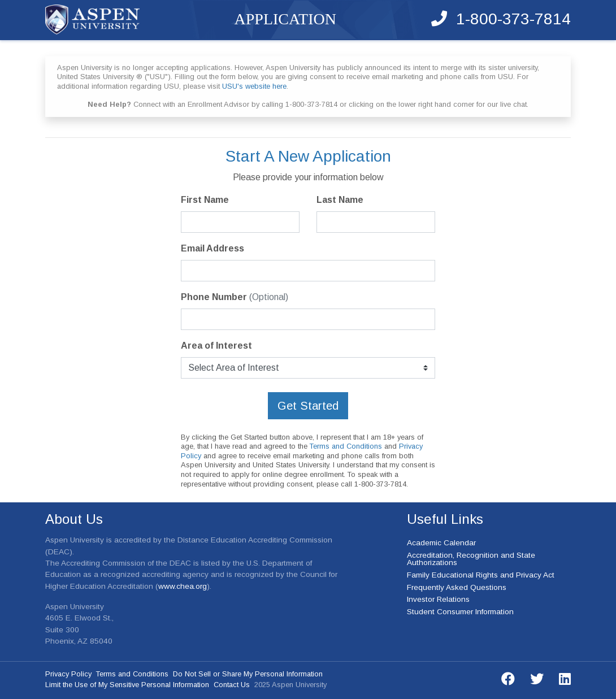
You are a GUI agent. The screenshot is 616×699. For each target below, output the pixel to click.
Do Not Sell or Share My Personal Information (248, 674)
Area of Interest (216, 346)
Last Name (340, 200)
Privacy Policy (68, 674)
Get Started (308, 406)
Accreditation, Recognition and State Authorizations (471, 559)
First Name (205, 200)
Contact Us (232, 685)
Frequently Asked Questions (457, 587)
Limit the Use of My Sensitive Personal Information (127, 685)
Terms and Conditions (346, 446)
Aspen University (92, 19)
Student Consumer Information (460, 612)
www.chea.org (183, 586)
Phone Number (235, 297)
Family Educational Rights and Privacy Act (481, 575)
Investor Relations (438, 599)
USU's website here (254, 86)
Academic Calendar (441, 543)
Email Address (212, 248)
